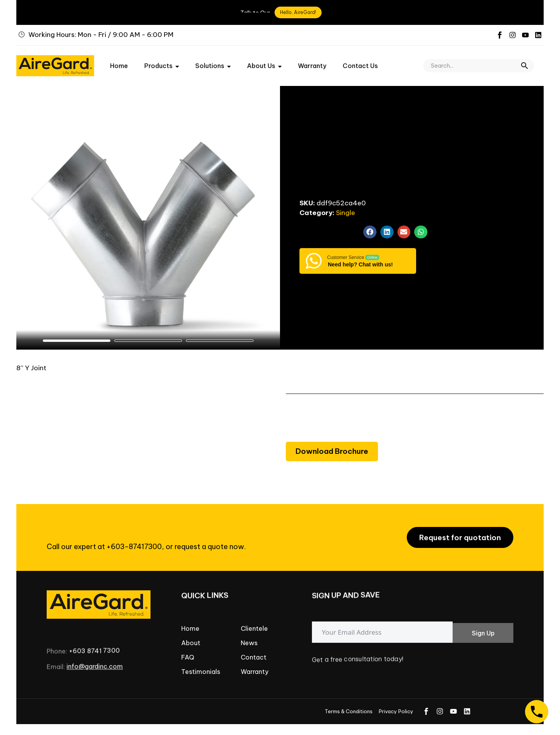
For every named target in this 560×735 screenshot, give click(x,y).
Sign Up (483, 628)
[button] (525, 60)
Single (346, 207)
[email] (382, 627)
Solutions (213, 60)
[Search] (479, 60)
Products (162, 60)
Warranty (312, 60)
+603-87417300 (134, 542)
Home (119, 60)
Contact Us (360, 60)
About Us (264, 60)
